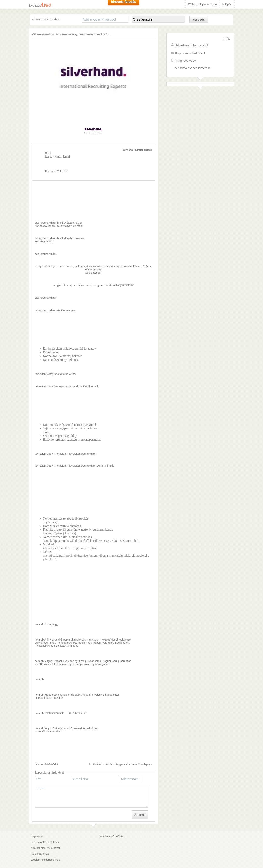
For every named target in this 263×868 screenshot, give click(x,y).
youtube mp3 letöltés (111, 824)
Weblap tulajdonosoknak (203, 4)
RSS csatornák (40, 842)
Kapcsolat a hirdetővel (190, 53)
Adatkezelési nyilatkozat (45, 836)
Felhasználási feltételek (45, 830)
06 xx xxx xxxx (185, 61)
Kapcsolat (37, 824)
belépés (227, 4)
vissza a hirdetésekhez (46, 19)
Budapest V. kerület (115, 153)
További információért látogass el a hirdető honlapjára (120, 752)
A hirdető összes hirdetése (193, 68)
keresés (199, 19)
